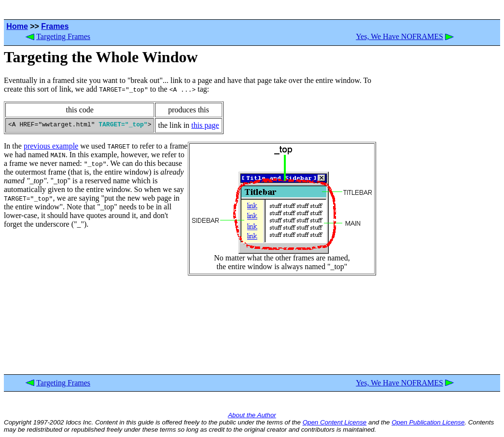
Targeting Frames (63, 36)
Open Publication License (428, 422)
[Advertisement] (438, 210)
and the (379, 422)
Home (17, 26)
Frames (55, 26)
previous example (51, 146)
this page (205, 125)
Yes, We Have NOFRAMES (399, 36)
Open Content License (335, 422)
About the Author (252, 415)
